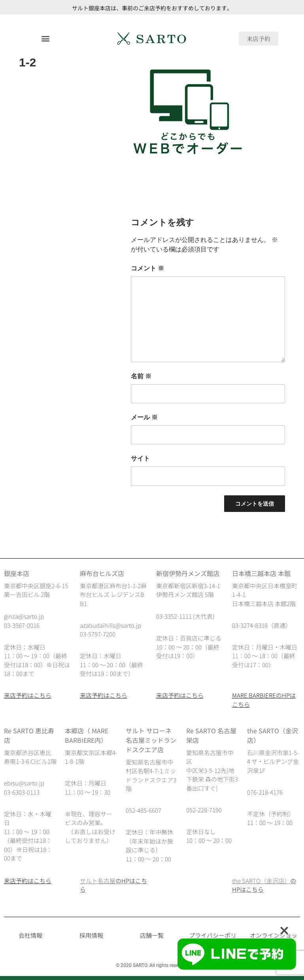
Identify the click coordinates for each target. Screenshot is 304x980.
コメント (147, 268)
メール (144, 417)
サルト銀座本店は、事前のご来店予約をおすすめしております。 (152, 8)
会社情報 (30, 935)
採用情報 (91, 935)
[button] (46, 39)
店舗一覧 (152, 935)
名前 (141, 376)
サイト (140, 458)
